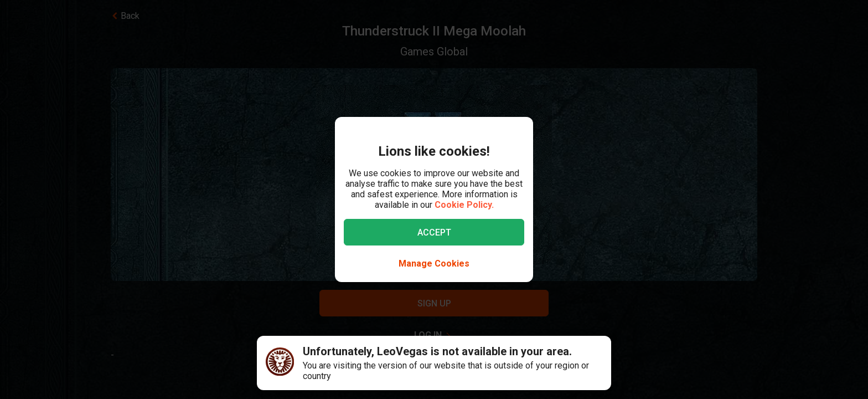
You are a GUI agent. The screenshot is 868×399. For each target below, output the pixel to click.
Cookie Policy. (464, 205)
